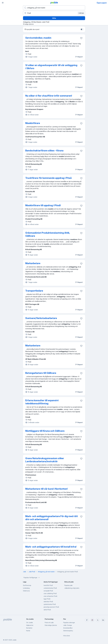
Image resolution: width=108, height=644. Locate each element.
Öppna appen (102, 3)
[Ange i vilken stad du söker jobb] (54, 13)
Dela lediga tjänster (51, 625)
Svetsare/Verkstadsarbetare (41, 318)
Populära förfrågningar (32, 578)
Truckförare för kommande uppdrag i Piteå (48, 178)
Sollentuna (26, 591)
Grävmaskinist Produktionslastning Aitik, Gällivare (48, 234)
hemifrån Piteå (48, 585)
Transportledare (34, 291)
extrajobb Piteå (48, 591)
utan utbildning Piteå (50, 593)
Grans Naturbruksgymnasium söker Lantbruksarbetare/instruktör (45, 460)
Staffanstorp (27, 585)
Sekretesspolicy (68, 631)
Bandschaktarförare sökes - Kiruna (44, 151)
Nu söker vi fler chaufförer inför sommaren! (49, 96)
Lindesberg (26, 588)
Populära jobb (68, 585)
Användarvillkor (68, 628)
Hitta (54, 18)
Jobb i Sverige (68, 625)
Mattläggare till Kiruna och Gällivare (45, 431)
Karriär (28, 631)
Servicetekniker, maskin (38, 38)
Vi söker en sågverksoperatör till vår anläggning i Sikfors (51, 67)
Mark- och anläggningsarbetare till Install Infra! (51, 547)
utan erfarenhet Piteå (50, 596)
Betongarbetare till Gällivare (41, 373)
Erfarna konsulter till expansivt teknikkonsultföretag (42, 402)
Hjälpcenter (30, 625)
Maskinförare (33, 123)
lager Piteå (47, 599)
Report (79, 57)
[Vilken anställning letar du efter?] (54, 8)
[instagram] (92, 620)
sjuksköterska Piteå (50, 604)
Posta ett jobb (49, 623)
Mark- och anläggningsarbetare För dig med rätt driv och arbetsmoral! (52, 518)
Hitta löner (67, 636)
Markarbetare (33, 263)
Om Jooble (29, 623)
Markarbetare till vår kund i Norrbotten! (46, 489)
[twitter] (98, 620)
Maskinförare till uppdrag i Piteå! (43, 205)
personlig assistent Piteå (51, 607)
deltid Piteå (47, 610)
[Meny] (3, 3)
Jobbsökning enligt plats (72, 588)
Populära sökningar (69, 623)
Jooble (14, 640)
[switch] (82, 29)
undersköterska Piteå (50, 588)
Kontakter (29, 628)
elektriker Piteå (48, 602)
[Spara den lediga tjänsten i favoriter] (81, 38)
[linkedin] (103, 620)
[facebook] (87, 620)
